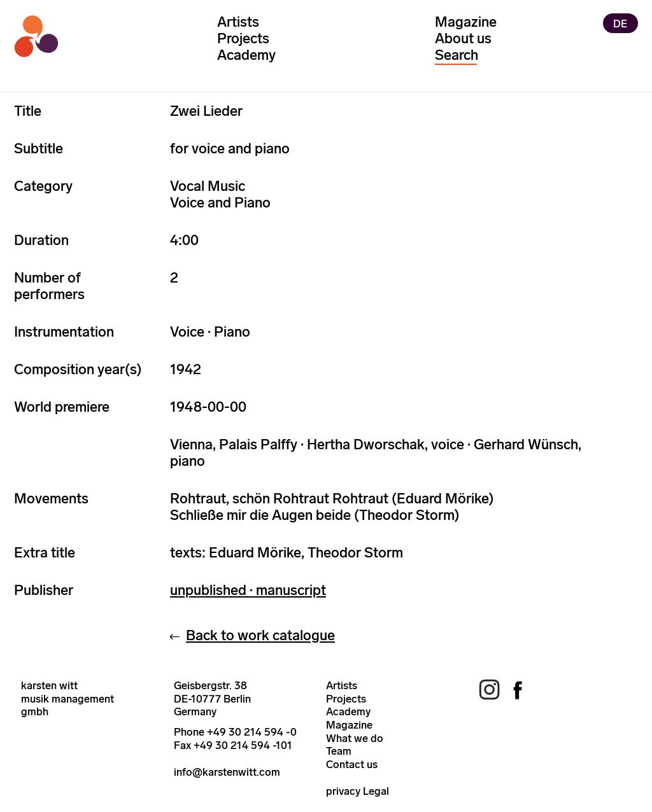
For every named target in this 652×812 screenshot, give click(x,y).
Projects (243, 38)
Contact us (352, 764)
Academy (246, 55)
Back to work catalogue (260, 635)
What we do (355, 738)
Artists (238, 22)
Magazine (466, 22)
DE (620, 23)
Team (339, 751)
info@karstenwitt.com (227, 772)
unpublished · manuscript (248, 590)
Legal (376, 791)
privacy (343, 791)
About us (463, 38)
